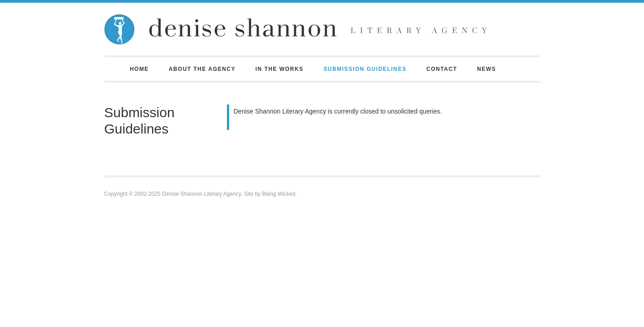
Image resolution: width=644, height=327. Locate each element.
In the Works (280, 69)
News (487, 69)
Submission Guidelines (365, 69)
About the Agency (202, 69)
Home (139, 69)
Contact (442, 69)
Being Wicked (279, 194)
